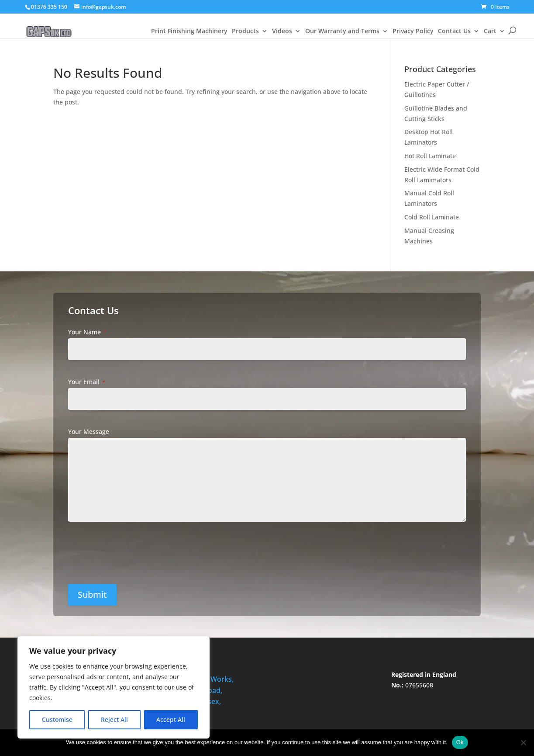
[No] (523, 742)
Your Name (87, 332)
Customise (57, 720)
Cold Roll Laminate (432, 217)
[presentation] (136, 556)
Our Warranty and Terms (342, 31)
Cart (490, 31)
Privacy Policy (413, 31)
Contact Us (454, 31)
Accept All (171, 720)
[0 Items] (495, 7)
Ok (460, 742)
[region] (114, 687)
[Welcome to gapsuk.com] (49, 23)
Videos (282, 31)
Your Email (87, 382)
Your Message (89, 432)
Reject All (114, 720)
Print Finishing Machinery (189, 31)
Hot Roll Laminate (430, 156)
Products (245, 31)
